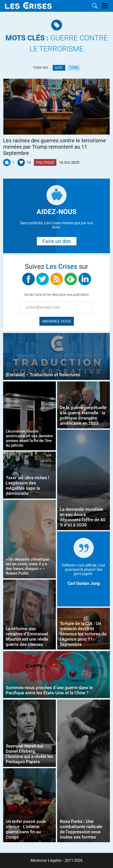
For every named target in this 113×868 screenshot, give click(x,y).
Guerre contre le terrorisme (57, 43)
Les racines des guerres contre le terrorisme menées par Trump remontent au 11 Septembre (55, 147)
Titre (74, 68)
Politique (45, 162)
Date (59, 68)
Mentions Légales (46, 860)
